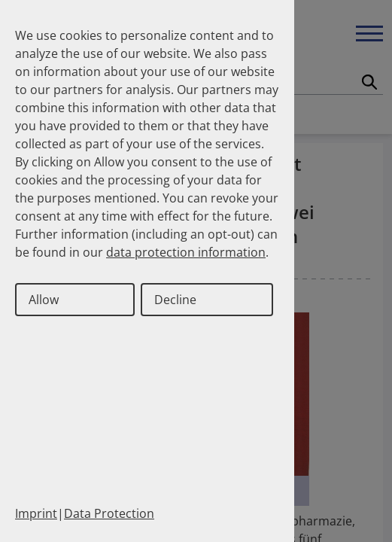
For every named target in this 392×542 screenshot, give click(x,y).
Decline (175, 300)
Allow (44, 300)
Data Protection (109, 513)
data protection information (186, 252)
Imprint (36, 513)
